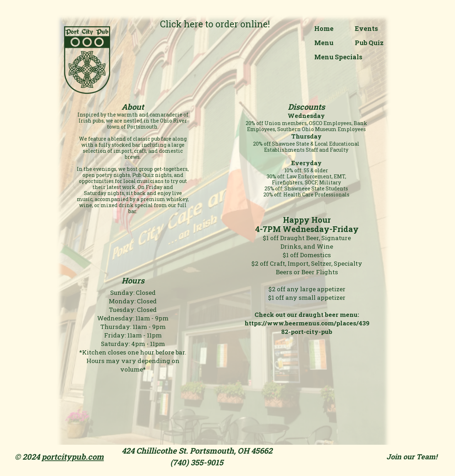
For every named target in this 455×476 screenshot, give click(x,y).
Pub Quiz (369, 43)
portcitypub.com (73, 457)
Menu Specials (338, 57)
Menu (324, 43)
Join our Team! (412, 456)
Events (366, 28)
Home (324, 28)
